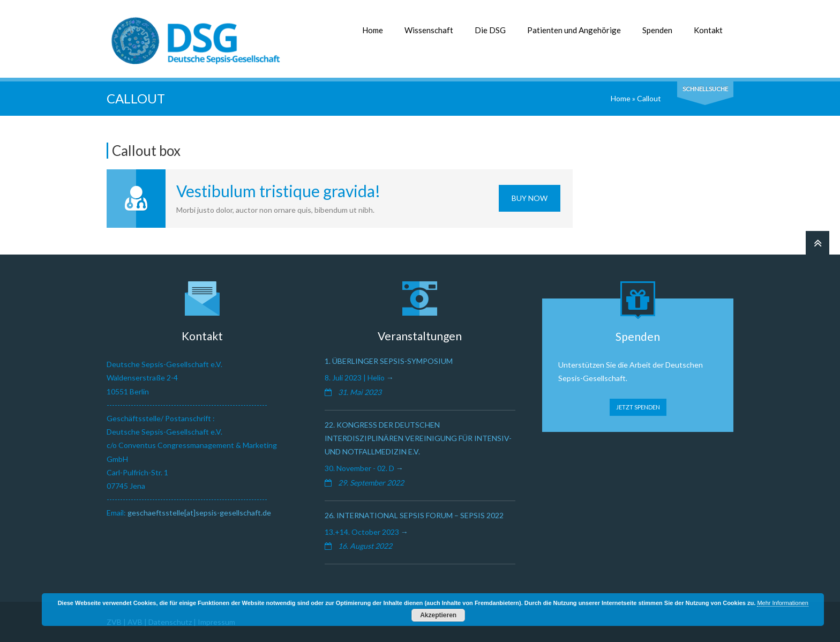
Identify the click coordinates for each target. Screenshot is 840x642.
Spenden (657, 30)
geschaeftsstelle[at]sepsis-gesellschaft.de (199, 513)
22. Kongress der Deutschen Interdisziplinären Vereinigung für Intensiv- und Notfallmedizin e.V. (418, 438)
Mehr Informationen (782, 603)
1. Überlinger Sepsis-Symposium (389, 361)
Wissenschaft (429, 30)
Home (373, 30)
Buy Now (530, 198)
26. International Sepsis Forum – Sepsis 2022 (414, 515)
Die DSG (490, 30)
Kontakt (708, 30)
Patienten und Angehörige (574, 30)
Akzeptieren (438, 615)
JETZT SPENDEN (638, 407)
